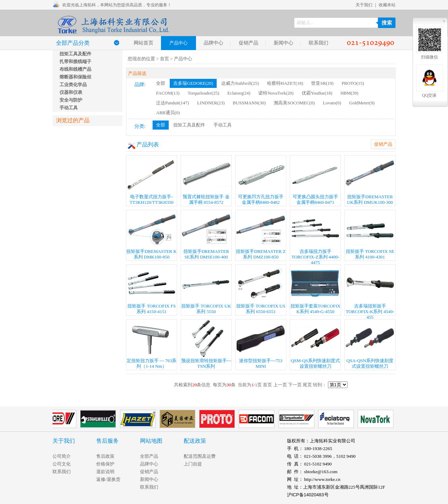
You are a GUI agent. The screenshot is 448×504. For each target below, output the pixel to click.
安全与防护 (71, 100)
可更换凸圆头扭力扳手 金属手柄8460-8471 (315, 180)
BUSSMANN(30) (249, 103)
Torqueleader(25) (203, 93)
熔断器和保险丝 (75, 77)
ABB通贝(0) (168, 113)
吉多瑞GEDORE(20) (193, 83)
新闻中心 (283, 43)
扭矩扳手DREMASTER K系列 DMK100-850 (151, 235)
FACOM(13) (168, 93)
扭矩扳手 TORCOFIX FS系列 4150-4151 (152, 289)
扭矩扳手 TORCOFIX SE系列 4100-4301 (370, 235)
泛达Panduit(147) (173, 103)
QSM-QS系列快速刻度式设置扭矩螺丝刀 (315, 344)
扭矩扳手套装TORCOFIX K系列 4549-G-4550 (316, 289)
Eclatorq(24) (239, 93)
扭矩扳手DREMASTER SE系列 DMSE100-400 (206, 235)
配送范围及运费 (200, 456)
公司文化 (62, 464)
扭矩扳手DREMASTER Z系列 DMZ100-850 (261, 235)
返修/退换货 (108, 479)
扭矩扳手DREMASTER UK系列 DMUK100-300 (370, 180)
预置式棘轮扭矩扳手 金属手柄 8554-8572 (206, 180)
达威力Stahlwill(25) (240, 83)
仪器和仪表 (71, 92)
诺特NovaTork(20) (276, 93)
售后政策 (105, 456)
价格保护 (105, 464)
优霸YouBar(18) (317, 93)
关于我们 (364, 5)
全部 (161, 83)
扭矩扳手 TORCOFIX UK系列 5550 (206, 289)
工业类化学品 (73, 85)
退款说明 (105, 472)
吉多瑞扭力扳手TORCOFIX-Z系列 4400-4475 (315, 236)
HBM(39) (349, 93)
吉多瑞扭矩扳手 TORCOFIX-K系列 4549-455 (370, 290)
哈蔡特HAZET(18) (285, 83)
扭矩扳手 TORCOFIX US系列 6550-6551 (261, 289)
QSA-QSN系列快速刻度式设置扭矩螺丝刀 (370, 344)
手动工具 (69, 108)
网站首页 (143, 43)
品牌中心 (213, 43)
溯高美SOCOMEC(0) (294, 103)
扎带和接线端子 (75, 61)
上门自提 (193, 464)
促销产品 (248, 43)
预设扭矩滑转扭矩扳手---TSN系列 (206, 344)
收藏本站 (387, 5)
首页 (164, 59)
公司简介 (62, 456)
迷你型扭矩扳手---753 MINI (261, 344)
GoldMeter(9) (362, 103)
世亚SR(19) (322, 83)
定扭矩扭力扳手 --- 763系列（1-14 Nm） (152, 344)
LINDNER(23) (211, 103)
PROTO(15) (353, 83)
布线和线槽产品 (75, 69)
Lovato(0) (332, 103)
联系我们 (318, 43)
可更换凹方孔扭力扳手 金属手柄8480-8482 (261, 180)
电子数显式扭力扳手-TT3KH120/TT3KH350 (152, 180)
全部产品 (149, 456)
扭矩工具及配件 (75, 54)
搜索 (387, 23)
